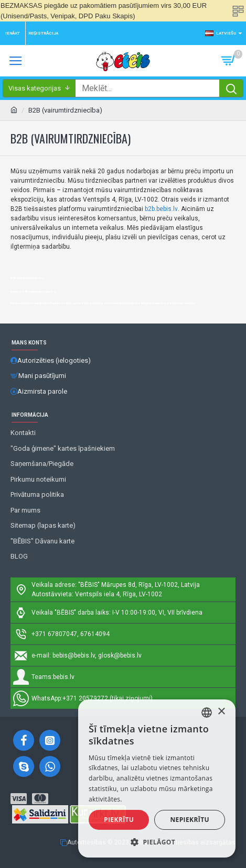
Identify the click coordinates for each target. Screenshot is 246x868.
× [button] (221, 712)
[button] (157, 842)
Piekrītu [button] (119, 820)
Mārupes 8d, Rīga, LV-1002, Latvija (151, 585)
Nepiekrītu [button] (190, 820)
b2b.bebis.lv (161, 209)
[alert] (157, 778)
